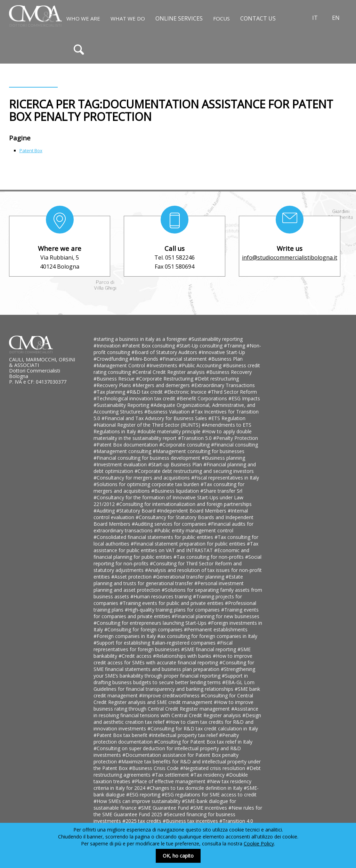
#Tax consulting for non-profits (209, 557)
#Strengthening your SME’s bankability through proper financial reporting (174, 672)
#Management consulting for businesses (199, 451)
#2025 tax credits (143, 821)
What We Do (128, 18)
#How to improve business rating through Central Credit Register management (173, 705)
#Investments (163, 365)
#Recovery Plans (113, 385)
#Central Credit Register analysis (169, 372)
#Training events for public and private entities (172, 603)
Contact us (258, 18)
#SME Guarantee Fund (164, 808)
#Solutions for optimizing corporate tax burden (147, 484)
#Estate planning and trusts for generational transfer (168, 580)
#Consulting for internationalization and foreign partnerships (184, 504)
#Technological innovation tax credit (135, 398)
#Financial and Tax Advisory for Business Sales (155, 418)
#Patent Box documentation (126, 445)
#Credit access (136, 656)
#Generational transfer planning (189, 577)
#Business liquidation (176, 491)
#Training (235, 346)
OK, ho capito (178, 856)
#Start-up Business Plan (176, 464)
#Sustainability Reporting (122, 405)
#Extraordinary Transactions (223, 385)
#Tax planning (110, 392)
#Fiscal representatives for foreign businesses (163, 646)
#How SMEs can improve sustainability (138, 801)
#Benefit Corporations (203, 398)
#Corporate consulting (185, 445)
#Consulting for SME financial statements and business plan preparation (174, 666)
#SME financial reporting (209, 649)
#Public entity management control (194, 530)
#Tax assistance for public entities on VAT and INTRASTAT (176, 547)
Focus (221, 18)
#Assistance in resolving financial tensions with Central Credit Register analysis (176, 712)
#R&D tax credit (145, 392)
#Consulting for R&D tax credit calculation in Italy (203, 728)
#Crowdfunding (111, 359)
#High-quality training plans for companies (173, 610)
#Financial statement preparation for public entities (189, 544)
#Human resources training (162, 596)
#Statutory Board (136, 511)
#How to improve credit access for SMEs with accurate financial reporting (173, 659)
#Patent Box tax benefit (121, 735)
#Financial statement (184, 359)
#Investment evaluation (121, 464)
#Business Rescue (115, 379)
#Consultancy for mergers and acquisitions (142, 478)
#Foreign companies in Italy (125, 636)
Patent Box (31, 150)
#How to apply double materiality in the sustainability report (173, 435)
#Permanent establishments (216, 629)
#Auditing (105, 511)
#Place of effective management (169, 781)
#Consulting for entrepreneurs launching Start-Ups (151, 623)
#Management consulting (123, 451)
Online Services (179, 18)
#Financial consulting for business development (148, 458)
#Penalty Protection (236, 438)
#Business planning (223, 458)
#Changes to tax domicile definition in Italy (195, 788)
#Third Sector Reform (232, 392)
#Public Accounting (201, 365)
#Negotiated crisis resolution (213, 768)
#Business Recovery (229, 372)
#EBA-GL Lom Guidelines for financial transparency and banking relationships (174, 686)
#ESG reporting (144, 795)
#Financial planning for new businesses (216, 616)
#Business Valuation (168, 412)
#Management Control (120, 365)
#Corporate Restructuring (165, 379)
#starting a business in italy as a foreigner (141, 339)
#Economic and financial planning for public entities (171, 554)
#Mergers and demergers (162, 385)
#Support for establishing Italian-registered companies (155, 643)
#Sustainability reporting (216, 339)
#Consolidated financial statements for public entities (154, 537)
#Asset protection (132, 577)
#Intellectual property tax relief (184, 735)
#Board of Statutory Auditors (165, 352)
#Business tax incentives (191, 821)
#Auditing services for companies (170, 524)
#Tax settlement (171, 775)
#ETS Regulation (227, 418)
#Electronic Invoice (186, 392)
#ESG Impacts (244, 398)
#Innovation (108, 346)
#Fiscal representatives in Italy (225, 478)
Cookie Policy (259, 844)
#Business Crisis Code (155, 768)
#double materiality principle (170, 431)
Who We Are (83, 18)
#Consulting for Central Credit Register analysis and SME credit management (173, 699)
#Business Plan (225, 359)
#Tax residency (208, 775)
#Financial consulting (234, 445)
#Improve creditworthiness (170, 695)
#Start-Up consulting (200, 346)
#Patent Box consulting (149, 346)
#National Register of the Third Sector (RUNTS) (148, 425)
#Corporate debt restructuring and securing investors (194, 471)
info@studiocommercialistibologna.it (290, 257)
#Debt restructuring (217, 379)
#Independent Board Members (192, 511)
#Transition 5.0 (196, 438)
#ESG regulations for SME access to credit (209, 795)
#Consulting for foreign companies (144, 629)
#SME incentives (209, 808)
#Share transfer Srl (221, 491)
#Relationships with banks (183, 656)
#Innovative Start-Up (222, 352)
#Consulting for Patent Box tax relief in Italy (203, 742)
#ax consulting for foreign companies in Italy (207, 636)
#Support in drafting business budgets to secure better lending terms (171, 679)
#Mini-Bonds (144, 359)
